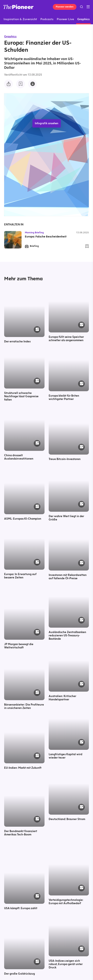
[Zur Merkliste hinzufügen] (21, 84)
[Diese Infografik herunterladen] (33, 84)
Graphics (10, 36)
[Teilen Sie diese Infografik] (8, 84)
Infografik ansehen (46, 123)
